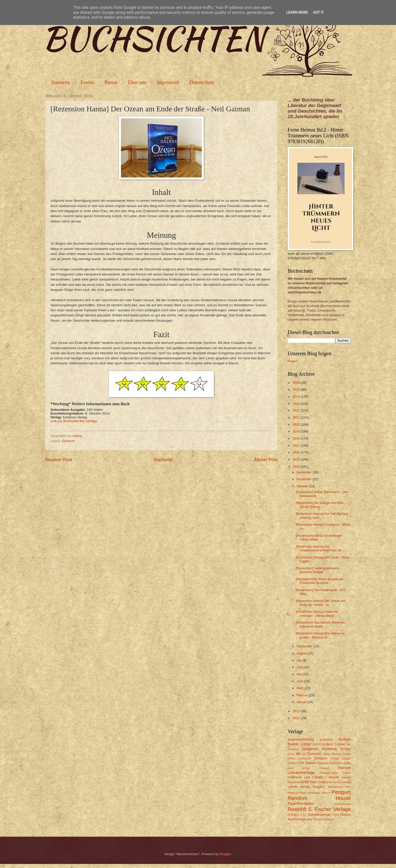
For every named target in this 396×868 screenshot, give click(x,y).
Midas (303, 793)
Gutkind (324, 768)
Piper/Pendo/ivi (301, 803)
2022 (297, 410)
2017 (297, 445)
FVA (301, 763)
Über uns (137, 82)
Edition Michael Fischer (337, 754)
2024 (297, 397)
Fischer (292, 763)
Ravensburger (343, 804)
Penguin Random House (319, 795)
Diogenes (310, 749)
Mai (300, 674)
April (300, 681)
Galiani (311, 763)
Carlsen (340, 744)
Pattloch (326, 793)
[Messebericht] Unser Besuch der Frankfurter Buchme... (320, 581)
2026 (297, 383)
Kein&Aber (294, 782)
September (305, 646)
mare (348, 787)
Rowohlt (297, 809)
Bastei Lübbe (299, 744)
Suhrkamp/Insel (319, 815)
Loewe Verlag (299, 787)
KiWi (305, 782)
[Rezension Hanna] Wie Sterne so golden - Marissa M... (320, 635)
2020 (297, 425)
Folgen (293, 361)
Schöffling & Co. (297, 815)
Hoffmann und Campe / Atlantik (313, 777)
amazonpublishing (301, 739)
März (301, 688)
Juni (300, 667)
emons (346, 758)
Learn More (297, 12)
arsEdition (326, 739)
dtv (298, 754)
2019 (297, 431)
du (304, 754)
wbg (309, 819)
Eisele (335, 758)
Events (87, 82)
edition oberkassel (299, 759)
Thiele (335, 815)
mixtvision (314, 793)
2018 (297, 438)
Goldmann (336, 763)
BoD (315, 744)
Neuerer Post (59, 460)
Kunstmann (344, 782)
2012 (297, 718)
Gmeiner (322, 763)
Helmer (347, 773)
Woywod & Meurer (324, 819)
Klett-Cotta (318, 782)
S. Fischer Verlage (329, 809)
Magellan (319, 787)
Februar (303, 695)
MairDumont (335, 787)
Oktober (303, 486)
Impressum (168, 82)
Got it (318, 12)
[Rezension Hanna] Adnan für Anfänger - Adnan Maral (317, 614)
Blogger (225, 854)
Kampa (346, 777)
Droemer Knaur (336, 749)
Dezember (304, 472)
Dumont (314, 754)
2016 (297, 452)
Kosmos (332, 782)
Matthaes (293, 793)
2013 (297, 711)
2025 (297, 389)
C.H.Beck (326, 744)
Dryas (291, 754)
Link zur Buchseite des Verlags (74, 421)
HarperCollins (329, 773)
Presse (111, 82)
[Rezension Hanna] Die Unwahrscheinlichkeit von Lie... (320, 548)
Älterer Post (266, 460)
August (302, 653)
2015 (297, 459)
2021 (297, 417)
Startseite (61, 82)
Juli (299, 660)
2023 (297, 404)
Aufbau (345, 739)
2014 (297, 466)
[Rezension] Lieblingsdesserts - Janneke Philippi (318, 570)
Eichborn (68, 441)
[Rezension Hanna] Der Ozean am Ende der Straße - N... (321, 603)
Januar (302, 702)
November (304, 479)
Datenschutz (202, 82)
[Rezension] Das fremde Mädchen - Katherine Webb (321, 624)
